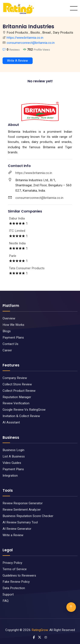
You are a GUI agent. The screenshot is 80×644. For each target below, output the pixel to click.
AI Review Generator (17, 529)
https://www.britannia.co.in (25, 38)
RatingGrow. (40, 630)
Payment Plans (13, 338)
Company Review (15, 378)
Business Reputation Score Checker (28, 516)
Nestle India (17, 243)
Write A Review (17, 61)
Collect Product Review (19, 391)
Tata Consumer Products (27, 268)
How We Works (13, 325)
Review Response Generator (23, 503)
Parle (13, 256)
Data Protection (14, 588)
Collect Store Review (17, 384)
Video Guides (12, 463)
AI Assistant (11, 422)
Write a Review (13, 535)
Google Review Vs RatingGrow (24, 410)
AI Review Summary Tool (20, 522)
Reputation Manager (17, 397)
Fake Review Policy (16, 582)
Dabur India (17, 218)
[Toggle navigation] (74, 8)
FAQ (6, 601)
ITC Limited (17, 231)
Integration (10, 476)
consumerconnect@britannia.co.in (31, 43)
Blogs (7, 331)
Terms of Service (15, 569)
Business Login (13, 450)
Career (7, 350)
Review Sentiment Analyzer (22, 510)
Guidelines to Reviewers (19, 576)
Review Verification (16, 403)
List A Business (14, 456)
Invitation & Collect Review (21, 416)
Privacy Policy (12, 563)
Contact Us (10, 344)
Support (8, 594)
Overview (9, 318)
